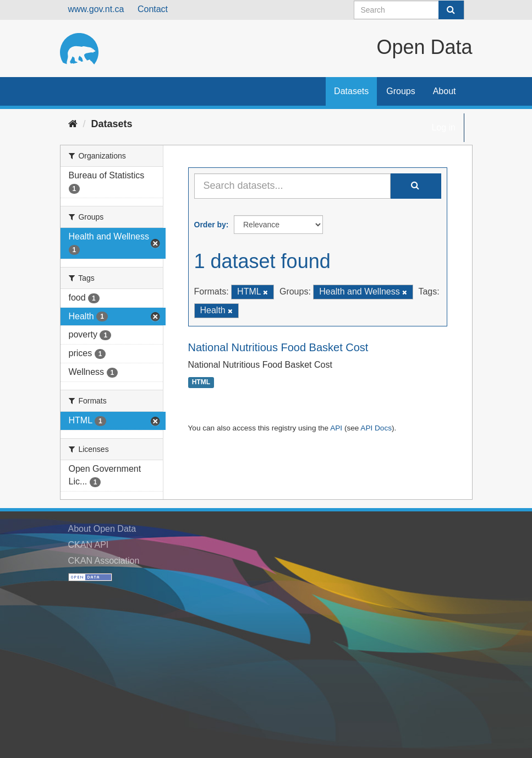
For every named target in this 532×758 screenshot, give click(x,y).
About (445, 91)
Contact (153, 9)
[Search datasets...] (292, 186)
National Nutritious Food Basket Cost (278, 347)
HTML (201, 383)
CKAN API (89, 545)
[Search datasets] (409, 10)
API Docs (376, 428)
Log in (443, 127)
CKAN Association (104, 561)
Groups (401, 91)
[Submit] (451, 10)
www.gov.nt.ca (96, 9)
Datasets (351, 91)
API (336, 428)
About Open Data (102, 529)
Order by (210, 225)
